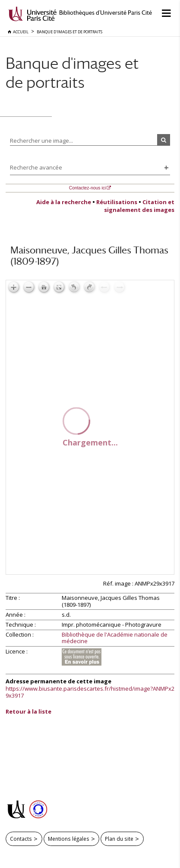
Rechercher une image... (41, 141)
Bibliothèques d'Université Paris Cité (106, 13)
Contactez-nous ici (87, 188)
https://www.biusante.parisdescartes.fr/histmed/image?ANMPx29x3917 (90, 692)
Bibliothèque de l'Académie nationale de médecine (115, 638)
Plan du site (119, 839)
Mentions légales (69, 839)
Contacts (21, 839)
